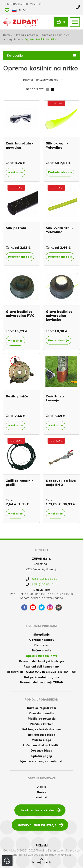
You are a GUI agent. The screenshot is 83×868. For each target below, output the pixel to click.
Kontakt (41, 797)
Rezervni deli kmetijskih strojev (42, 661)
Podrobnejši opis (60, 172)
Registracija (13, 4)
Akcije (42, 787)
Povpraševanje (58, 340)
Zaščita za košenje (55, 398)
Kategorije (41, 55)
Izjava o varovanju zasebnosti (42, 761)
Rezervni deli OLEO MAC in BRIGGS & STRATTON (42, 672)
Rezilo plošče (17, 396)
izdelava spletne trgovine (44, 855)
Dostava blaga (41, 751)
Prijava (30, 4)
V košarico (15, 172)
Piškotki (42, 845)
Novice (42, 792)
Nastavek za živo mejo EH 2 (61, 483)
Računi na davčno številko (41, 745)
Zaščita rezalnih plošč (20, 483)
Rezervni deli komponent (41, 666)
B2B (40, 4)
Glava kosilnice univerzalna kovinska (59, 315)
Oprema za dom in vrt (55, 35)
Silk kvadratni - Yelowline (59, 230)
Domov (8, 35)
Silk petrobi (16, 228)
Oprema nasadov (42, 640)
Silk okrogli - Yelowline (57, 145)
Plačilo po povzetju (42, 719)
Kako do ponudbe (41, 713)
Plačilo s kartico (42, 724)
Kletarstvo (41, 645)
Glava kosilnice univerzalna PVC (20, 313)
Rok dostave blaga (42, 735)
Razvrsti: (29, 80)
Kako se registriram (41, 708)
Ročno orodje (41, 650)
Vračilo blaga (41, 740)
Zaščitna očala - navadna (20, 145)
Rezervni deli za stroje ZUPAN (42, 682)
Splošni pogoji (42, 756)
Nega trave (14, 39)
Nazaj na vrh (41, 861)
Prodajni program (27, 35)
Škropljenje (41, 634)
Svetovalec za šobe (41, 810)
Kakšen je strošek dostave (41, 729)
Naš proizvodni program (41, 677)
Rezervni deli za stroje (41, 825)
